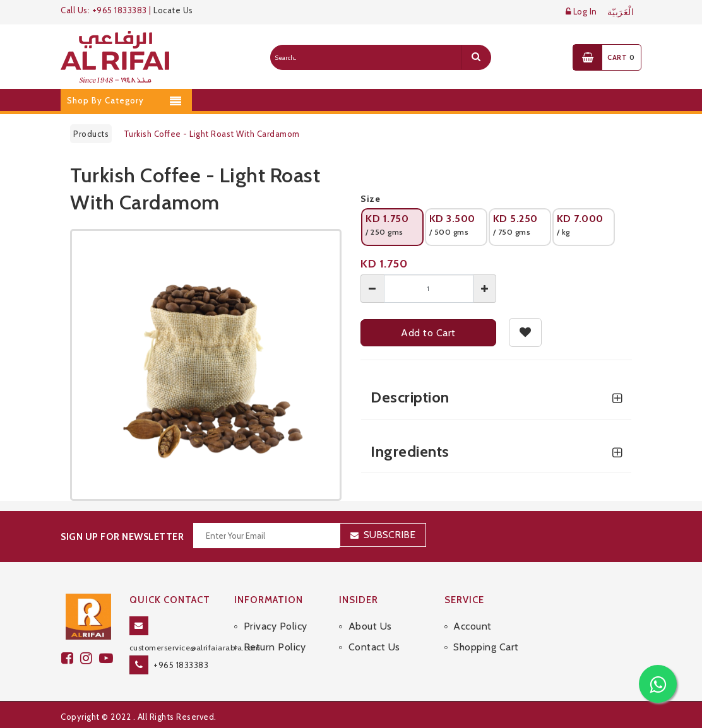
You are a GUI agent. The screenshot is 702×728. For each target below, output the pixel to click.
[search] (476, 57)
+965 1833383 (181, 665)
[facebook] (71, 658)
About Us (370, 626)
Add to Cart (428, 333)
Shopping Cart (486, 647)
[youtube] (108, 658)
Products (91, 134)
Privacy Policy (276, 626)
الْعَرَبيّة (621, 12)
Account (473, 626)
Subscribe (390, 535)
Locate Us (173, 10)
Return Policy (275, 647)
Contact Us (374, 647)
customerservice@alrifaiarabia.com (195, 648)
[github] (90, 658)
